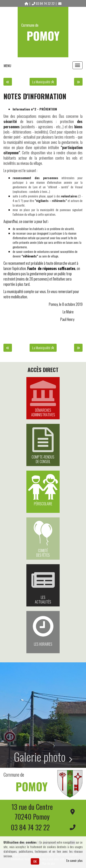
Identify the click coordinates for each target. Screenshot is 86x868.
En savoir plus (74, 860)
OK (35, 861)
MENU (7, 66)
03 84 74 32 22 (44, 3)
